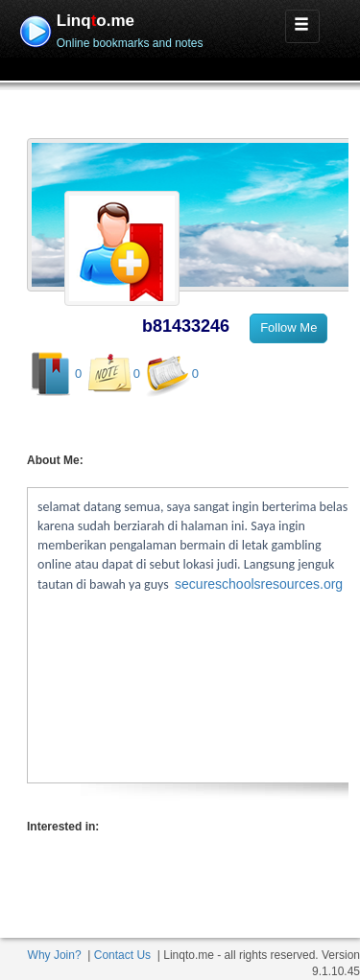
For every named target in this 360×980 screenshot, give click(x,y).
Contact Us (122, 955)
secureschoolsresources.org (259, 584)
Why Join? (55, 955)
